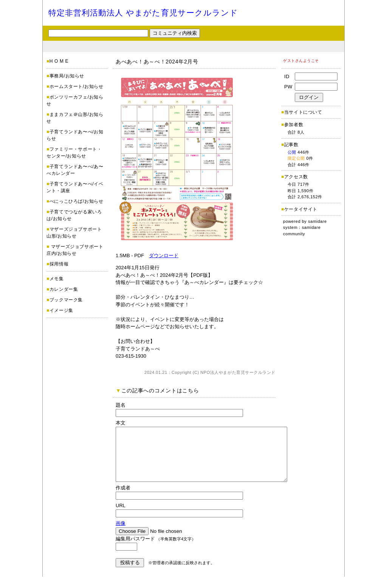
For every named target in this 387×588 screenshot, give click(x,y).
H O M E (59, 61)
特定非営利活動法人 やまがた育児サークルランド (143, 13)
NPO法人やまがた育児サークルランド (238, 372)
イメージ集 (61, 310)
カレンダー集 (64, 289)
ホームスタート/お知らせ (77, 86)
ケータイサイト (301, 209)
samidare (317, 221)
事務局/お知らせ (67, 76)
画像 (121, 535)
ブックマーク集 (66, 300)
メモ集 (57, 279)
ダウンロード (164, 255)
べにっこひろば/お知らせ (77, 201)
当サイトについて (303, 112)
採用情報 (59, 264)
